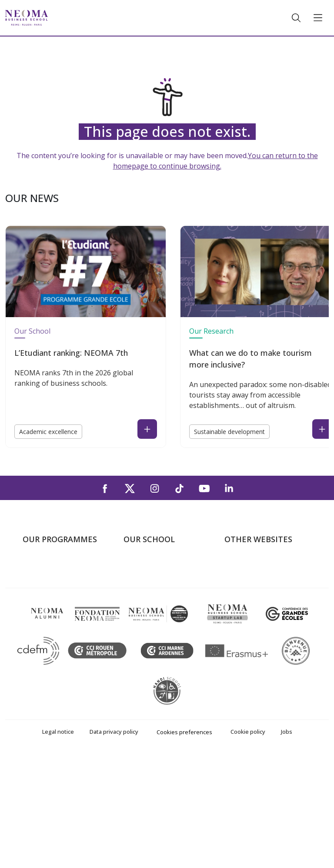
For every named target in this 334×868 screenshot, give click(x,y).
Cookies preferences (184, 845)
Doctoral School (48, 666)
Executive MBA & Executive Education (65, 648)
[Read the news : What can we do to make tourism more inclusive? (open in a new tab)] (322, 429)
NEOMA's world (249, 579)
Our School (32, 331)
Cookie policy (248, 844)
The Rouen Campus (154, 603)
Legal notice (58, 844)
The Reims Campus (153, 591)
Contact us (140, 616)
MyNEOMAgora (249, 616)
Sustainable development (229, 432)
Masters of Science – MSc (63, 603)
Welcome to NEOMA (257, 566)
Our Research (211, 331)
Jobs (287, 844)
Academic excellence (48, 432)
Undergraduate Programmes (46, 572)
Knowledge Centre (253, 629)
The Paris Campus (152, 579)
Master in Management (59, 591)
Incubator (240, 591)
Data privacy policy (114, 844)
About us (137, 566)
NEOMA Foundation (256, 603)
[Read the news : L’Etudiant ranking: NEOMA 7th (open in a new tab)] (147, 429)
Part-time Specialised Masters (55, 622)
